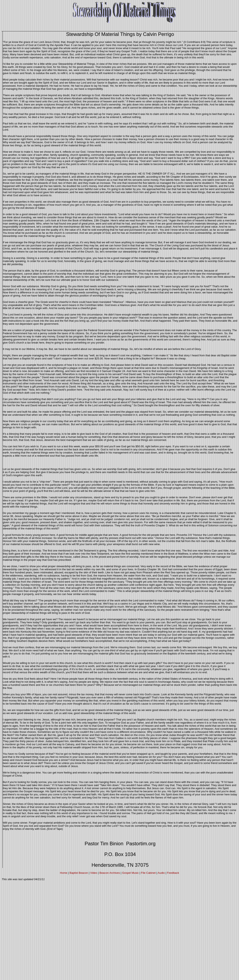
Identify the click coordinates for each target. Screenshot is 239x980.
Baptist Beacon (79, 873)
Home (64, 873)
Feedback (173, 873)
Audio (161, 873)
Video (94, 873)
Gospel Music (131, 873)
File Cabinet (148, 873)
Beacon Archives (110, 873)
